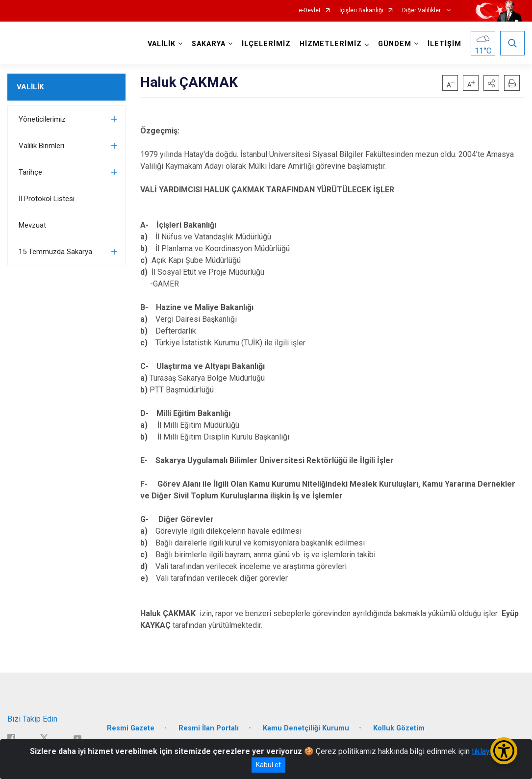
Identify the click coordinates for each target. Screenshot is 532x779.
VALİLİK (30, 87)
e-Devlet (310, 11)
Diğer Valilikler (422, 11)
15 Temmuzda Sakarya (55, 252)
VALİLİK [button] (162, 44)
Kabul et (268, 765)
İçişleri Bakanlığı (361, 11)
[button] (491, 83)
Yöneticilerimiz (42, 119)
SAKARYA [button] (209, 44)
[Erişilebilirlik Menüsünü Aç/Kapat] (504, 751)
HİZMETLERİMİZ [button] (331, 44)
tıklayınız (487, 751)
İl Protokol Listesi (47, 199)
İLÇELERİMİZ (266, 44)
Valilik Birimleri (41, 146)
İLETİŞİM (444, 44)
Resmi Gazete (131, 728)
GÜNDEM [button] (395, 44)
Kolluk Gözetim (399, 728)
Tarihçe (30, 172)
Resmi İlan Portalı (209, 728)
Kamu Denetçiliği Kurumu (306, 728)
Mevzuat (32, 225)
